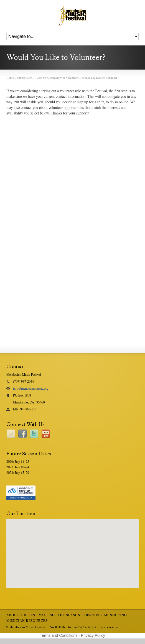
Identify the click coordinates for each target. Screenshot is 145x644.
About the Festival (26, 615)
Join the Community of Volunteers (58, 78)
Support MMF (26, 78)
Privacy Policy (93, 635)
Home (10, 78)
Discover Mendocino (106, 615)
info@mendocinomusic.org (31, 389)
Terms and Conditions (59, 635)
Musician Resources (27, 621)
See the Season (65, 615)
